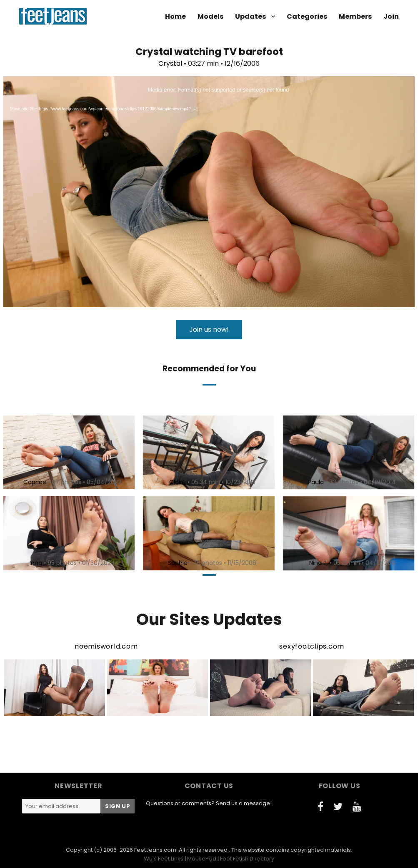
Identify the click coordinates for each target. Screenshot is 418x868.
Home (175, 16)
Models (210, 16)
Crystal (170, 63)
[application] (209, 192)
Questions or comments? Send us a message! (209, 803)
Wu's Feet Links (164, 859)
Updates (250, 16)
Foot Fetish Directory (247, 859)
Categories (307, 16)
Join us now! (209, 330)
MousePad (202, 859)
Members (355, 16)
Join (391, 16)
